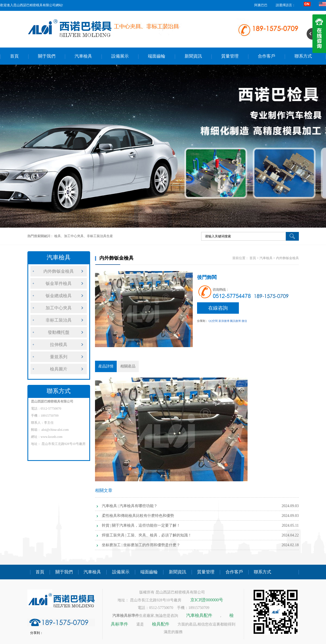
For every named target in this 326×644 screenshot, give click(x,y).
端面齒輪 (157, 56)
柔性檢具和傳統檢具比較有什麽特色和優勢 (138, 516)
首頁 (14, 56)
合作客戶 (267, 56)
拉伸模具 (59, 345)
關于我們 (47, 56)
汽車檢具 (83, 56)
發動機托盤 (59, 332)
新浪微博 (224, 321)
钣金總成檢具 (59, 296)
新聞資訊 (193, 56)
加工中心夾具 (59, 308)
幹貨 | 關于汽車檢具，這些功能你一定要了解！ (141, 525)
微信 (244, 321)
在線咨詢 (218, 308)
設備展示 (120, 56)
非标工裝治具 (59, 320)
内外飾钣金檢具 (59, 271)
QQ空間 (213, 321)
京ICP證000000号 (207, 600)
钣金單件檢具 (59, 283)
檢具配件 (161, 624)
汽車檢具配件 (199, 615)
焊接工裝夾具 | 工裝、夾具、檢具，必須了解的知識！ (147, 535)
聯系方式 (303, 56)
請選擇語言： (286, 5)
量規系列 (59, 357)
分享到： (202, 321)
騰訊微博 (235, 321)
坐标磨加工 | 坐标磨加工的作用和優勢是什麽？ (141, 545)
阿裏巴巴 (261, 5)
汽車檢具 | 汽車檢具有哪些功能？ (130, 506)
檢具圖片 (59, 369)
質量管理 (230, 56)
